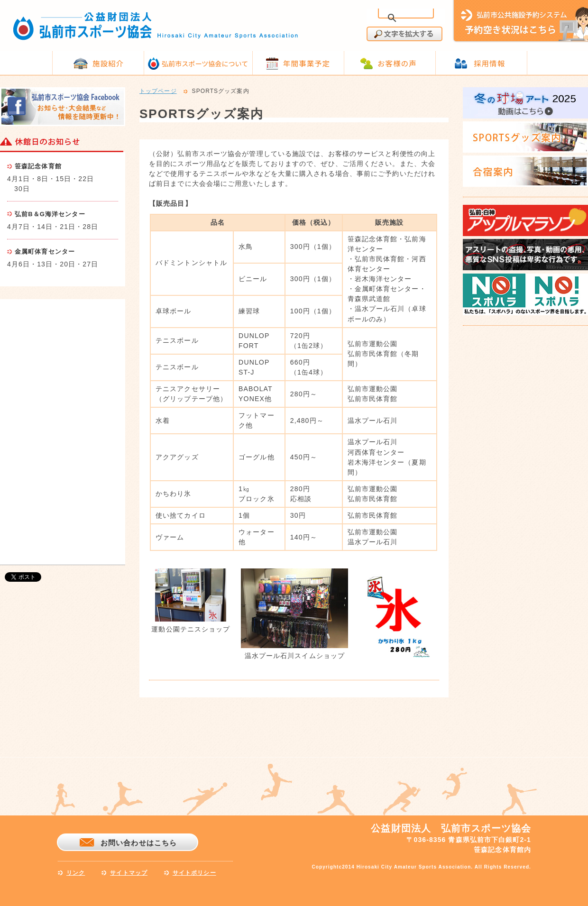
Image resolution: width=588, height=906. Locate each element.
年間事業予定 (307, 63)
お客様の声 (397, 63)
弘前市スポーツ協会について (205, 64)
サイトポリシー (194, 873)
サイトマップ (129, 873)
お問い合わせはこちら (139, 843)
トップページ (158, 92)
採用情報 (489, 63)
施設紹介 (108, 63)
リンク (76, 873)
